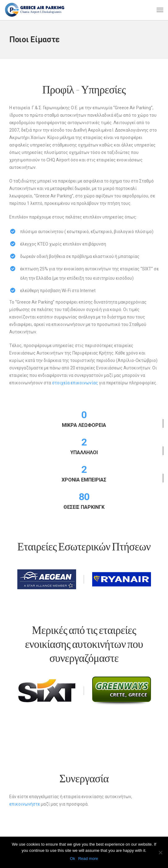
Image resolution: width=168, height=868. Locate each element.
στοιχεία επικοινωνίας (75, 383)
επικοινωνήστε (25, 804)
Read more (88, 859)
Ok (73, 859)
